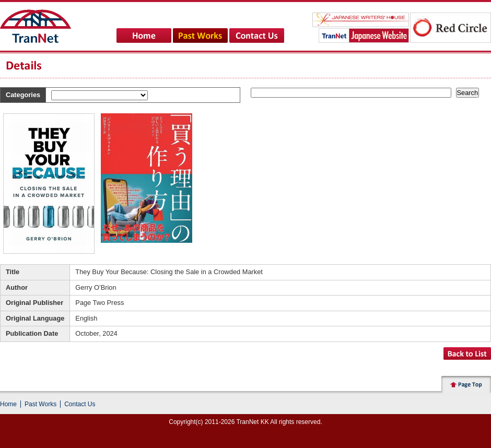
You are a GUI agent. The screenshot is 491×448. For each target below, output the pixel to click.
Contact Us (80, 404)
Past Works (40, 404)
